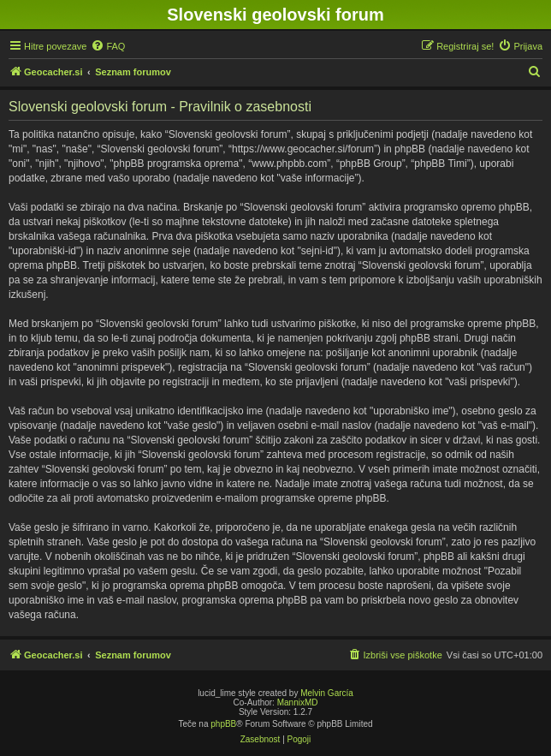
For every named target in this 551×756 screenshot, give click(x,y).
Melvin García (327, 693)
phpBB (223, 724)
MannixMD (298, 702)
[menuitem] (108, 46)
